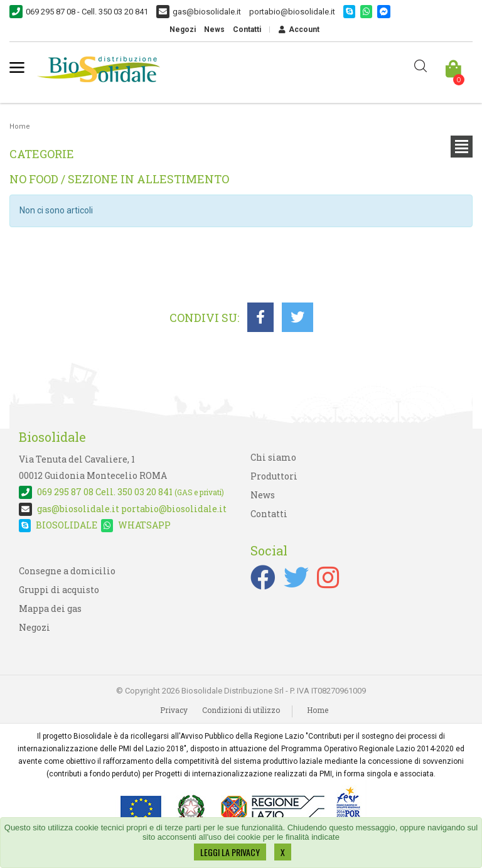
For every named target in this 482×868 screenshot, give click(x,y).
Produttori (274, 476)
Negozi (183, 29)
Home (20, 126)
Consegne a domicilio (67, 571)
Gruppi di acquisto (59, 590)
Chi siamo (273, 457)
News (214, 29)
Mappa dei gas (50, 608)
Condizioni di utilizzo (241, 710)
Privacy (174, 710)
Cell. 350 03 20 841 (121, 492)
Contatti (247, 29)
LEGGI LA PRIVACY (230, 852)
